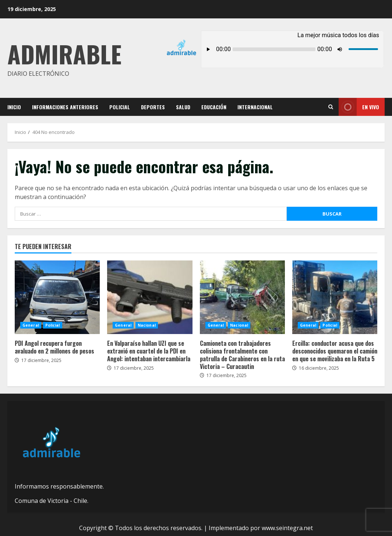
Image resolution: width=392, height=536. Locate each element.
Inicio (14, 107)
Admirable (64, 54)
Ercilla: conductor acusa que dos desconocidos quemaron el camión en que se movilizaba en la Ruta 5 (335, 297)
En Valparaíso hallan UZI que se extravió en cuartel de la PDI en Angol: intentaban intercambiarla (150, 297)
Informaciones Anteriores (65, 107)
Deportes (153, 107)
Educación (214, 107)
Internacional (255, 107)
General (31, 325)
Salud (183, 107)
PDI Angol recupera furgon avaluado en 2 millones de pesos (57, 297)
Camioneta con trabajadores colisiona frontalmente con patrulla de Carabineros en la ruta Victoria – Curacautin (242, 297)
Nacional (147, 325)
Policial (120, 107)
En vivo (359, 107)
